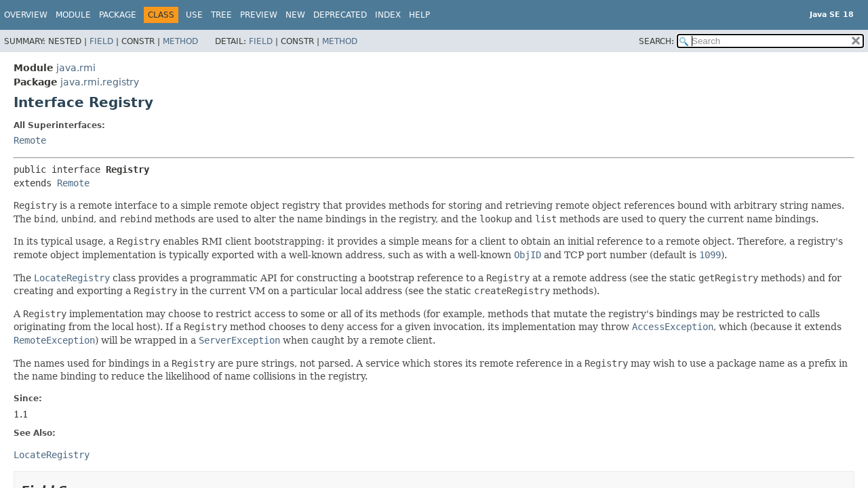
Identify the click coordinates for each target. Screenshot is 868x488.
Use (194, 15)
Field (101, 41)
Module (73, 15)
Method (180, 41)
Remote (30, 140)
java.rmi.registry (100, 82)
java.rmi (76, 68)
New (295, 15)
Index (388, 15)
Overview (26, 15)
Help (419, 15)
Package (118, 15)
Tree (221, 15)
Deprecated (340, 15)
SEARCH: (656, 41)
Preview (259, 15)
